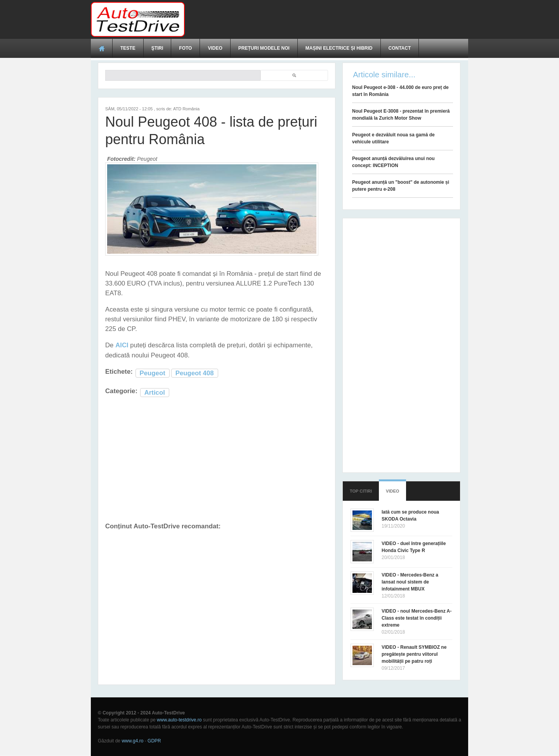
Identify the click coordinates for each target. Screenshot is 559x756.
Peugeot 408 (195, 373)
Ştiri (157, 48)
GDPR (154, 741)
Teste (128, 48)
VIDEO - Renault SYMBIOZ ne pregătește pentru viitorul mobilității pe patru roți (414, 654)
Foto (185, 48)
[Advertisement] (327, 19)
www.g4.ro (132, 741)
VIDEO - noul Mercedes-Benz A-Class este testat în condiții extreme (417, 618)
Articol (155, 393)
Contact (400, 48)
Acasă (102, 48)
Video (215, 48)
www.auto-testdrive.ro (179, 720)
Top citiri (361, 491)
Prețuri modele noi (264, 48)
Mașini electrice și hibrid (339, 48)
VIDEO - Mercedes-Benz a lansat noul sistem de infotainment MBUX (410, 582)
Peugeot (153, 373)
